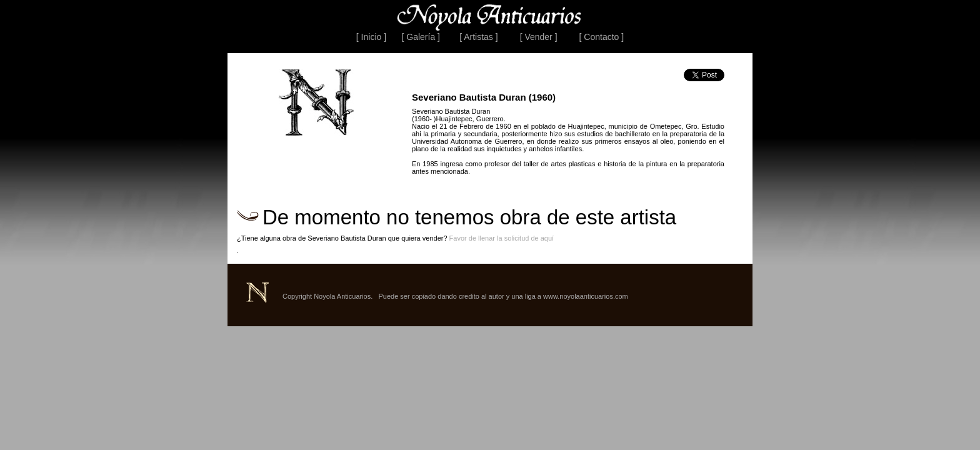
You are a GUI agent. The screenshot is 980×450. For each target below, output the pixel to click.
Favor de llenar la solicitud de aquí (502, 238)
